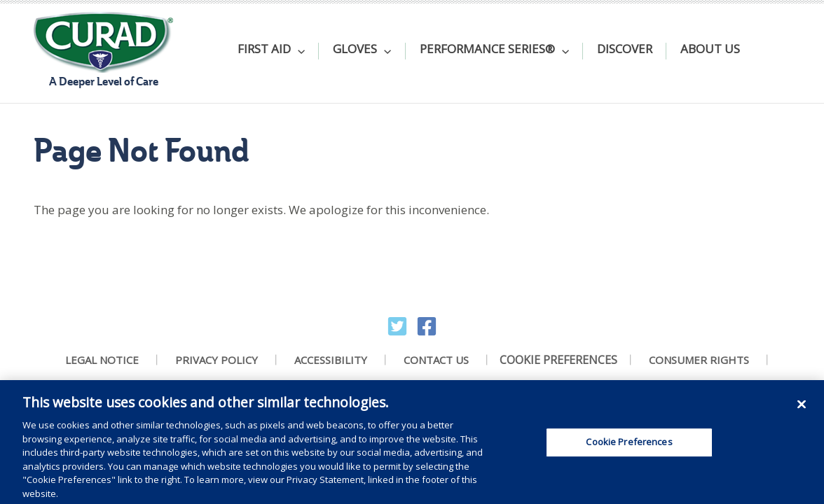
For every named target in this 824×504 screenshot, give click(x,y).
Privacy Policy (217, 360)
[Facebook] (427, 326)
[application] (298, 51)
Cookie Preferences (558, 360)
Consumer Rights (699, 360)
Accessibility (331, 360)
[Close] (802, 409)
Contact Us (436, 360)
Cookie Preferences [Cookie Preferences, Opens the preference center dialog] (629, 447)
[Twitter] (397, 326)
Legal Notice (102, 360)
